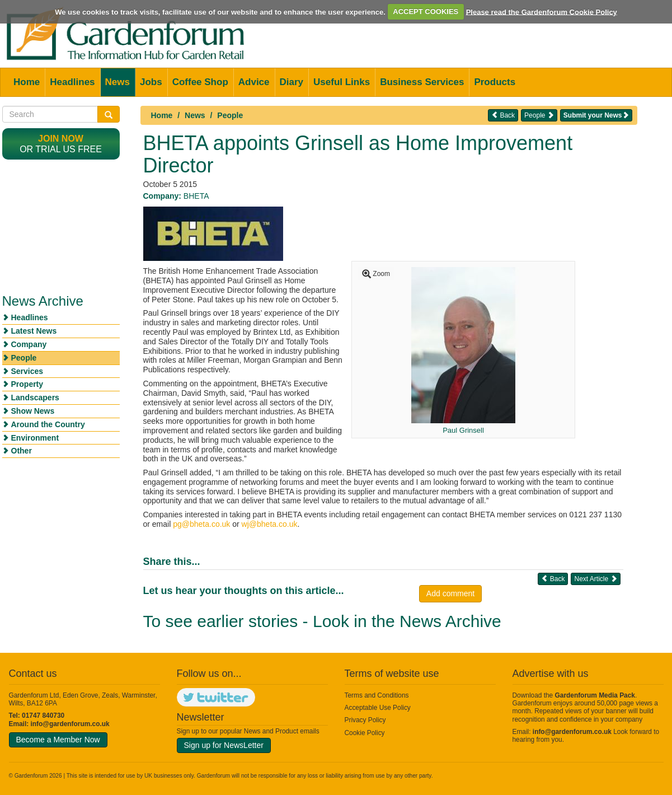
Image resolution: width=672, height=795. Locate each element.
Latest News (34, 331)
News (118, 82)
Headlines (72, 82)
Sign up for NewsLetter (224, 745)
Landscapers (35, 397)
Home (27, 82)
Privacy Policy (365, 720)
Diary (292, 82)
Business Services (422, 82)
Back (503, 115)
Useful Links (342, 82)
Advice (254, 82)
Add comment (450, 593)
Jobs (151, 82)
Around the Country (48, 424)
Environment (35, 438)
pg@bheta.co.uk (201, 524)
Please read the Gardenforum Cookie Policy (542, 11)
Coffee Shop (200, 82)
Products (495, 82)
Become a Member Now (58, 740)
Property (27, 384)
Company (29, 344)
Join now (61, 139)
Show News (33, 411)
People (230, 115)
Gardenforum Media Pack (595, 695)
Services (27, 371)
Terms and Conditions (377, 695)
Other (22, 451)
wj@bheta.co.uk (270, 524)
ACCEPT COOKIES (426, 11)
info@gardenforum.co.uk (70, 724)
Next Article (595, 579)
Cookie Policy (365, 733)
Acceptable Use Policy (378, 708)
